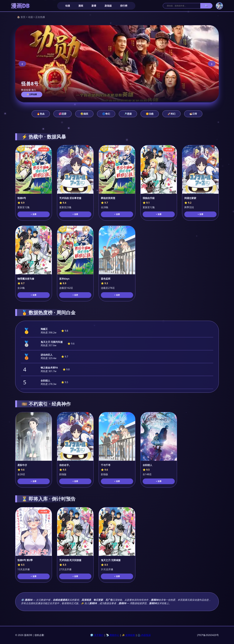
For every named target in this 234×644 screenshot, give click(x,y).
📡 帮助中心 (113, 635)
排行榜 (124, 6)
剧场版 (108, 6)
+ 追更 (75, 295)
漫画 (81, 6)
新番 (94, 6)
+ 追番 (34, 214)
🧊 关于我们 (97, 635)
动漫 (68, 6)
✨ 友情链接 (128, 635)
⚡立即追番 (32, 94)
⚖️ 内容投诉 (144, 635)
